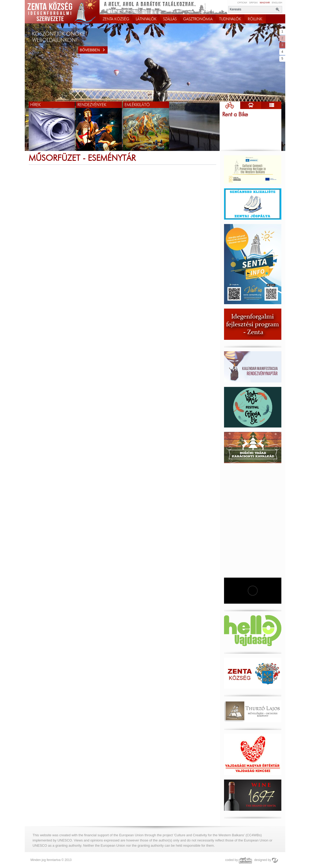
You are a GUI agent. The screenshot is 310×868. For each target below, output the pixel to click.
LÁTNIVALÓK (146, 19)
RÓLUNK (255, 19)
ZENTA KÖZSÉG (116, 19)
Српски (242, 3)
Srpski (253, 3)
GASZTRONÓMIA (198, 19)
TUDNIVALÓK (230, 19)
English (277, 3)
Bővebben (94, 50)
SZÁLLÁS (170, 19)
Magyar (265, 3)
